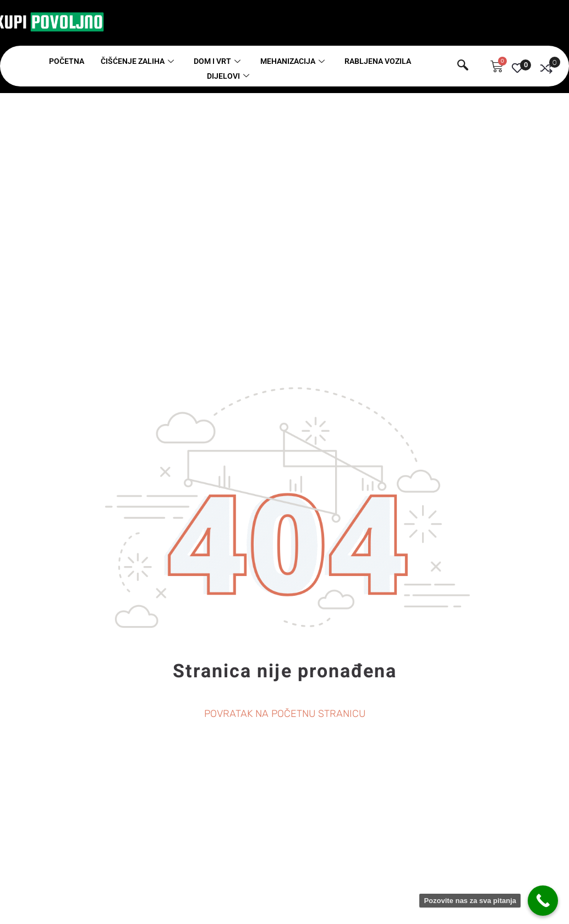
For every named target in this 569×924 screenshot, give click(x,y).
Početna (67, 61)
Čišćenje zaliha (137, 61)
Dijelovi (228, 76)
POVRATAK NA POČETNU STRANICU (285, 714)
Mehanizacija (292, 61)
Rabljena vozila (378, 61)
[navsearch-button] (463, 67)
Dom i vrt (217, 61)
